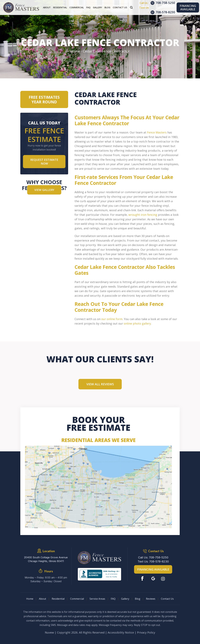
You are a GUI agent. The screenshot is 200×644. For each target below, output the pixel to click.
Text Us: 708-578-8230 (153, 561)
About (47, 7)
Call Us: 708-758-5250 (153, 557)
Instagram (163, 579)
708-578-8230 (165, 12)
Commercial (77, 7)
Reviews (151, 599)
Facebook (143, 579)
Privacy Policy (146, 632)
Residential (60, 7)
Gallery (97, 7)
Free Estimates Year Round (44, 99)
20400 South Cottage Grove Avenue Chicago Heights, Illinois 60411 (46, 559)
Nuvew (49, 632)
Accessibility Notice (121, 632)
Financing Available (188, 7)
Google (153, 579)
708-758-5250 (165, 3)
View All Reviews (100, 384)
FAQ (88, 7)
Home (30, 599)
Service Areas (97, 599)
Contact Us (120, 7)
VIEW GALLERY (44, 190)
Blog (107, 7)
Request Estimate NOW (44, 162)
